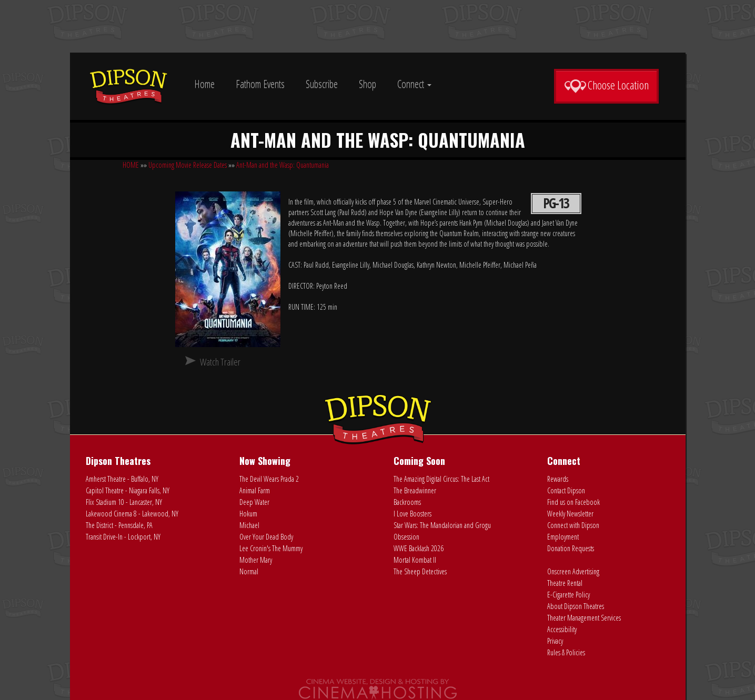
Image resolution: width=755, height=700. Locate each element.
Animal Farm (255, 490)
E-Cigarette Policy (568, 595)
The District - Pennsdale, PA (119, 525)
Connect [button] (414, 84)
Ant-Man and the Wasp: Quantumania (283, 165)
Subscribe (322, 84)
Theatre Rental (565, 583)
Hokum (248, 514)
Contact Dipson (566, 490)
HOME (131, 165)
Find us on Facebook (573, 502)
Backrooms (407, 502)
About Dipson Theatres (576, 606)
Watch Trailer (220, 362)
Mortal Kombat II (415, 560)
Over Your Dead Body (266, 537)
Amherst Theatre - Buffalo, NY (122, 479)
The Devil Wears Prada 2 (269, 479)
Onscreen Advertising (573, 571)
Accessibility (562, 629)
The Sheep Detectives (420, 571)
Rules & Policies (566, 652)
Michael (249, 525)
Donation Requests (571, 548)
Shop (368, 84)
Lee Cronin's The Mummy (271, 548)
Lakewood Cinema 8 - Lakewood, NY (132, 514)
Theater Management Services (584, 618)
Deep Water (254, 502)
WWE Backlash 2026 (419, 548)
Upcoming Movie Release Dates (188, 165)
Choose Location (606, 85)
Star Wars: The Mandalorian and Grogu (442, 525)
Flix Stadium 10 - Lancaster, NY (124, 502)
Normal (249, 571)
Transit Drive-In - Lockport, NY (123, 537)
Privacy (555, 641)
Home (204, 84)
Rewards (558, 479)
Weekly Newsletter (570, 514)
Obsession (406, 537)
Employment (563, 537)
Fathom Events (260, 84)
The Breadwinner (415, 490)
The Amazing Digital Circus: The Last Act (441, 479)
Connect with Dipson (573, 525)
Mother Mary (256, 560)
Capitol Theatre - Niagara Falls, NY (128, 490)
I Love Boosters (412, 514)
